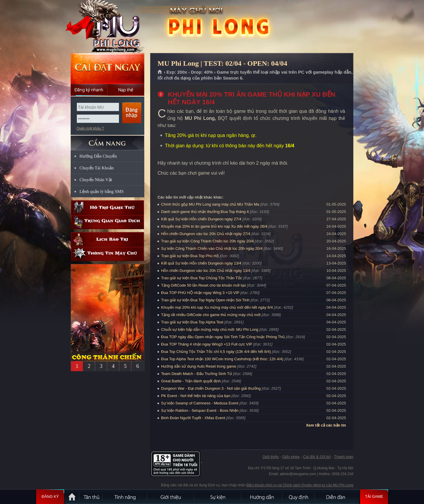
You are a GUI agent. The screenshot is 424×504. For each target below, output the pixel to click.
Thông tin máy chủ (107, 254)
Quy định (299, 497)
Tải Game (374, 497)
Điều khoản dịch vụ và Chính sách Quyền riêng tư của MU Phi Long (300, 485)
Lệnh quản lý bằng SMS (102, 191)
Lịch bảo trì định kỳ (107, 239)
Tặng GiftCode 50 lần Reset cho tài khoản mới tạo (203, 285)
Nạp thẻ (126, 90)
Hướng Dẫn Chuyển (98, 156)
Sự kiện (218, 497)
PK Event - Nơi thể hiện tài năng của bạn (196, 396)
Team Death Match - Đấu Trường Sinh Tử (197, 374)
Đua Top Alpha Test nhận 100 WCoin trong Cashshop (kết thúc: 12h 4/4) (222, 359)
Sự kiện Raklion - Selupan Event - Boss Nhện (200, 410)
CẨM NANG (107, 140)
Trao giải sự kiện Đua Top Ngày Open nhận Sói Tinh (205, 300)
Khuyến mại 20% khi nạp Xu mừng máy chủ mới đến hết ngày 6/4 (217, 307)
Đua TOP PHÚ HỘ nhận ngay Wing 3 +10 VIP (200, 293)
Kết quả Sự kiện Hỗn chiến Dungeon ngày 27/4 (201, 219)
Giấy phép (291, 457)
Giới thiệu (270, 457)
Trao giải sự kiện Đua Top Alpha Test (192, 322)
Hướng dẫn (262, 497)
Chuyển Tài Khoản (97, 168)
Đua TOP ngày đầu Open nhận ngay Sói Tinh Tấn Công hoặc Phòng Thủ (223, 337)
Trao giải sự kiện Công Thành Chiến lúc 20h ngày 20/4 (207, 241)
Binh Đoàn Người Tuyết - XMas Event (193, 418)
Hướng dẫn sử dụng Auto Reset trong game (199, 366)
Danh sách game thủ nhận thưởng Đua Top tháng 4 (205, 212)
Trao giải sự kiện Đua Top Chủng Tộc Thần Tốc (202, 278)
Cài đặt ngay (107, 68)
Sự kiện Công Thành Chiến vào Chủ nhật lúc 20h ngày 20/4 (212, 248)
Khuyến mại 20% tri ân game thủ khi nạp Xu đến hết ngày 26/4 (214, 226)
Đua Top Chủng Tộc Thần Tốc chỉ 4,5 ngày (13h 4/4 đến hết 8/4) (216, 352)
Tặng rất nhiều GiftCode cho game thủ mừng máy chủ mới (211, 315)
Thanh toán (344, 457)
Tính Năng (125, 497)
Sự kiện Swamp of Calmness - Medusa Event (200, 403)
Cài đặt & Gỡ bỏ (317, 457)
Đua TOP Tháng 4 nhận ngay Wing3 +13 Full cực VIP (207, 344)
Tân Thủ (91, 497)
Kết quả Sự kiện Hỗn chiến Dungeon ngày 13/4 (201, 263)
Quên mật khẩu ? (90, 128)
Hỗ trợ (107, 208)
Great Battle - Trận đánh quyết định (191, 381)
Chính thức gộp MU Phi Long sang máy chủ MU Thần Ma (210, 204)
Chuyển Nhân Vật (96, 180)
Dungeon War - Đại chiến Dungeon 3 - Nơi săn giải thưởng (211, 388)
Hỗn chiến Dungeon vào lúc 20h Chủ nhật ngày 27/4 (206, 234)
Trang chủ (160, 72)
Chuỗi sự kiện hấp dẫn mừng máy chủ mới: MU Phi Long (210, 329)
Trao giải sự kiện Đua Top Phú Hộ (190, 256)
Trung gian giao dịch (107, 222)
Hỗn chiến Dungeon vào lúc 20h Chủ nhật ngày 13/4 (206, 271)
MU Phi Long (107, 27)
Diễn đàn (337, 497)
